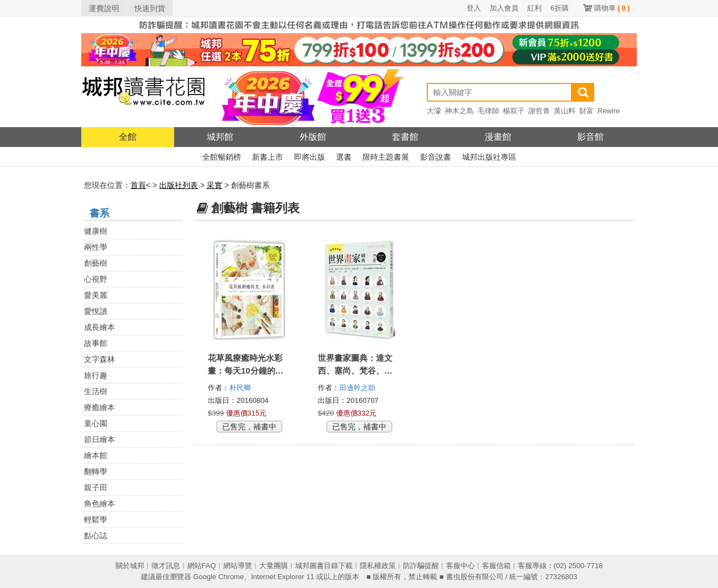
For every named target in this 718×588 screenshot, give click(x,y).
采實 (214, 185)
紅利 (534, 8)
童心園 (96, 423)
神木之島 (459, 111)
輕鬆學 (96, 519)
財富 (586, 111)
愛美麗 (96, 295)
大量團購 (274, 566)
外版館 (313, 137)
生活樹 (96, 391)
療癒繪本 (99, 407)
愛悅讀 (96, 311)
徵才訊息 (166, 566)
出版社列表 (179, 185)
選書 (344, 157)
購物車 (612, 8)
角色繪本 (99, 503)
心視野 (96, 279)
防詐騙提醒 (421, 566)
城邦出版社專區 (489, 157)
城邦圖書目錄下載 (324, 566)
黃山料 (565, 111)
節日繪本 (99, 439)
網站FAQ (202, 566)
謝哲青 (539, 111)
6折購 (560, 8)
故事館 (96, 343)
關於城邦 (130, 566)
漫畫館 (498, 137)
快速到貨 (150, 8)
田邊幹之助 (358, 388)
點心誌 (96, 535)
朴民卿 (241, 388)
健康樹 (96, 231)
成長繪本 (99, 327)
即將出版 (310, 157)
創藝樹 (96, 263)
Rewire (609, 111)
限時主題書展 (386, 157)
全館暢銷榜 (222, 157)
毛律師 (488, 111)
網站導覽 (238, 566)
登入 (474, 8)
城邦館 (220, 137)
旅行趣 (96, 375)
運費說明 (104, 8)
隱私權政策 (378, 566)
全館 (128, 137)
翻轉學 (96, 471)
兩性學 (96, 247)
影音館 (590, 137)
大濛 (434, 111)
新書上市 (268, 157)
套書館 (405, 137)
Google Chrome (218, 577)
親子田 (96, 487)
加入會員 (504, 8)
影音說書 (436, 157)
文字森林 (99, 359)
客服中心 (460, 566)
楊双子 (514, 111)
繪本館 (96, 455)
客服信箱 (496, 566)
